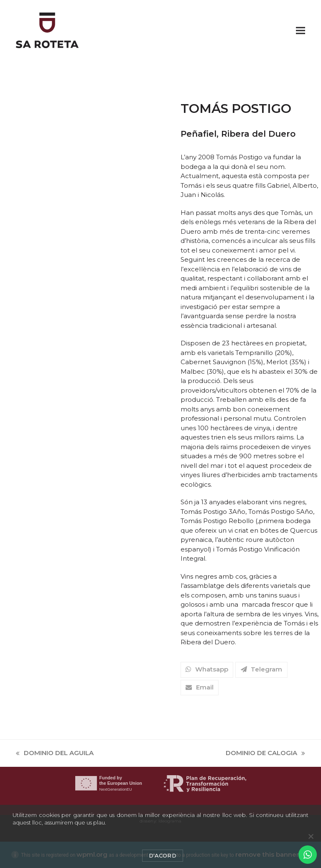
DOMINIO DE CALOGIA (265, 753)
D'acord (163, 855)
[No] (311, 836)
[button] (301, 30)
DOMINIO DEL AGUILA (55, 753)
